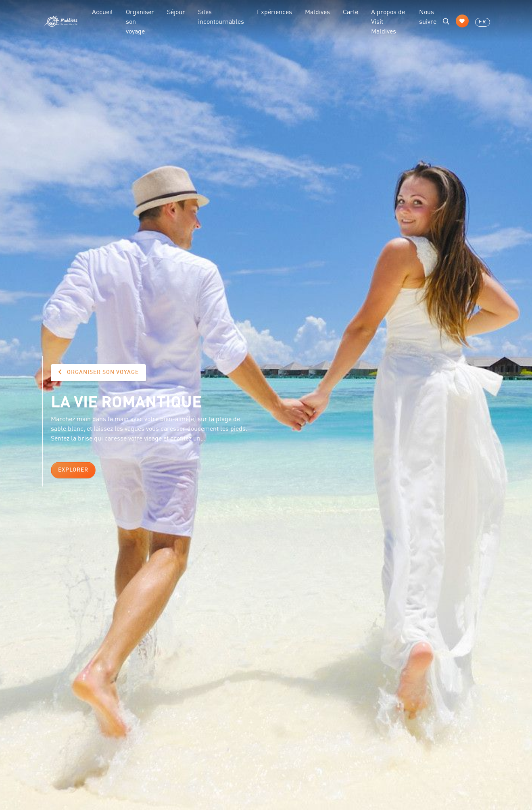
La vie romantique (126, 401)
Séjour (176, 11)
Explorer (73, 470)
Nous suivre (428, 16)
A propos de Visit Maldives (388, 21)
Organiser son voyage (140, 21)
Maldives (317, 11)
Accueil (102, 11)
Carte (350, 11)
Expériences (274, 11)
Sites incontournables (221, 16)
